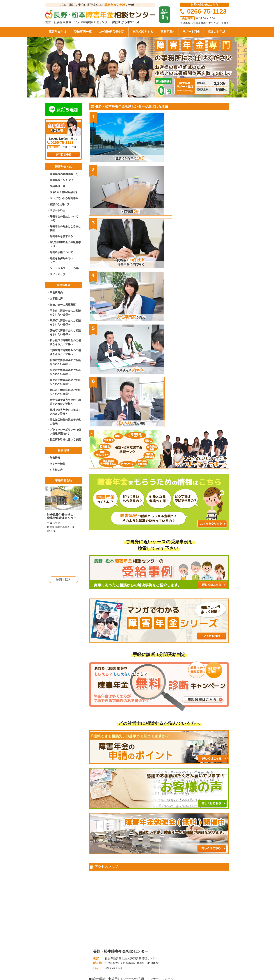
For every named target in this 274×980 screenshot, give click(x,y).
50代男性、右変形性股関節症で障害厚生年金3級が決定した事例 (131, 804)
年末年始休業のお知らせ (180, 850)
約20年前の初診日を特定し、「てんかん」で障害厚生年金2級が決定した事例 (139, 780)
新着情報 (55, 458)
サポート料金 (191, 32)
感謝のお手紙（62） (104, 850)
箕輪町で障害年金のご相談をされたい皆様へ (65, 332)
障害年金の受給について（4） (64, 218)
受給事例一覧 (83, 32)
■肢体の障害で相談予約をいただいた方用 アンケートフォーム (131, 730)
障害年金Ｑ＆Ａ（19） (63, 180)
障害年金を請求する (61, 236)
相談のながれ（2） (61, 204)
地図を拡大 (63, 580)
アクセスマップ (198, 937)
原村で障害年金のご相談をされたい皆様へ (65, 412)
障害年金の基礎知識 (165, 926)
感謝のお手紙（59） (104, 889)
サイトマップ (58, 274)
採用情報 (194, 949)
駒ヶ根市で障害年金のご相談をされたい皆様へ (65, 342)
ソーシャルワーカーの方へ (65, 268)
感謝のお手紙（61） (104, 863)
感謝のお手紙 (216, 32)
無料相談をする (143, 32)
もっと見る (159, 819)
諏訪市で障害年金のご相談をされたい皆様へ (65, 392)
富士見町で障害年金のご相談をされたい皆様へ (65, 402)
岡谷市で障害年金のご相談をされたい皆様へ (65, 313)
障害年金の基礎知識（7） (65, 174)
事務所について (198, 931)
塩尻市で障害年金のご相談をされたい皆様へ (65, 382)
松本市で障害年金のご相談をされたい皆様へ (65, 362)
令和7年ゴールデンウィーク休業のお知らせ (192, 876)
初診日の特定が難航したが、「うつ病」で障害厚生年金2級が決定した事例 (137, 767)
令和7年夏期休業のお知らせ (182, 863)
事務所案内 (168, 32)
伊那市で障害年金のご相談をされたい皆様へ (65, 372)
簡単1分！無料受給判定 (63, 192)
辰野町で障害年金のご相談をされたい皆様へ (65, 322)
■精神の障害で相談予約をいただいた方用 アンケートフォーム (131, 726)
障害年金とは (58, 32)
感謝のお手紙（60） (104, 876)
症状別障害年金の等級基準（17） (65, 244)
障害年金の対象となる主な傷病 (65, 228)
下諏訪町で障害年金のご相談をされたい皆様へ (65, 352)
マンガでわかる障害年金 (64, 198)
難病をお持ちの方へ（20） (61, 260)
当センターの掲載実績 (63, 305)
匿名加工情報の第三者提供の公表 (65, 422)
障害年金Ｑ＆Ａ (162, 937)
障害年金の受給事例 (165, 931)
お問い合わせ (196, 943)
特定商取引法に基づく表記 (65, 440)
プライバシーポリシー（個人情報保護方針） (65, 432)
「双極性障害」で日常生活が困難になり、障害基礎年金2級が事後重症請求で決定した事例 (147, 792)
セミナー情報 (58, 464)
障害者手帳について (61, 252)
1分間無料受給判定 (112, 32)
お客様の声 (56, 299)
